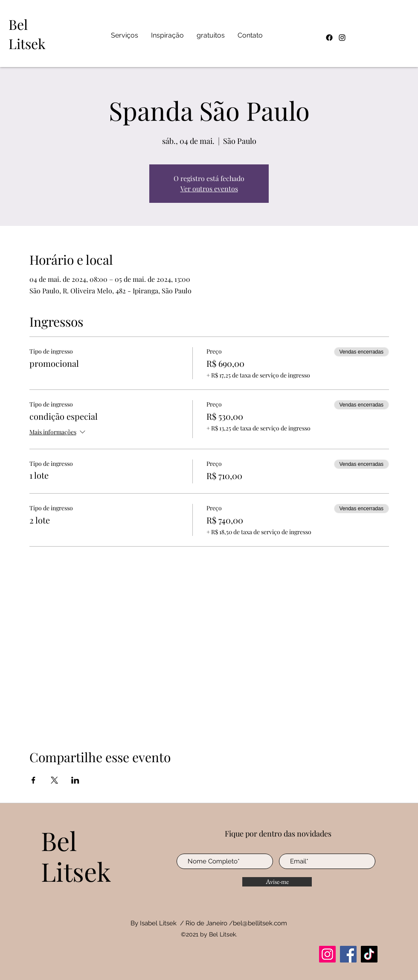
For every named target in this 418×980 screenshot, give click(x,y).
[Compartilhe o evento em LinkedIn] (75, 780)
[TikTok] (369, 954)
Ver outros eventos (209, 189)
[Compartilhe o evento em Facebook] (33, 780)
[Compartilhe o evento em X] (54, 780)
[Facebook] (329, 38)
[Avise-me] (277, 882)
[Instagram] (342, 38)
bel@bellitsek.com (260, 923)
